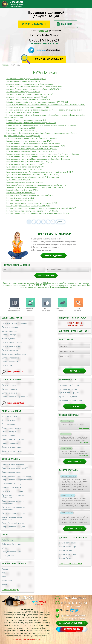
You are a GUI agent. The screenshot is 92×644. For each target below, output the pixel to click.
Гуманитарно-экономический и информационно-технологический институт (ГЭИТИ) (40, 172)
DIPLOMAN (24, 598)
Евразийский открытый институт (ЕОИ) (22, 190)
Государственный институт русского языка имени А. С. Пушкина (32, 149)
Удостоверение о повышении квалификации (13, 508)
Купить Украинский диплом (13, 523)
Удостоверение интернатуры (13, 513)
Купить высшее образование (71, 403)
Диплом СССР (7, 366)
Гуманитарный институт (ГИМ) (19, 180)
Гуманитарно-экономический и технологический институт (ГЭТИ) (33, 175)
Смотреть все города (10, 590)
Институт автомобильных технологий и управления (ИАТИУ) (30, 195)
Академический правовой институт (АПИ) (23, 81)
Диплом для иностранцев (12, 343)
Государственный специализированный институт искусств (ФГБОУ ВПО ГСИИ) (37, 157)
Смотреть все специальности (71, 566)
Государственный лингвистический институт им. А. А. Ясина (30, 151)
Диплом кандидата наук (12, 346)
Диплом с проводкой (10, 358)
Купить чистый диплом (68, 399)
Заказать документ (34, 24)
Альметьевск (7, 581)
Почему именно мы (10, 556)
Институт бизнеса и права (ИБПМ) (20, 201)
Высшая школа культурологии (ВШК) (21, 128)
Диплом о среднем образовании (15, 397)
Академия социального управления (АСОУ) (23, 92)
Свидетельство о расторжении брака (17, 480)
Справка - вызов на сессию (13, 440)
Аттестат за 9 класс (10, 420)
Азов (4, 577)
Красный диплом (9, 339)
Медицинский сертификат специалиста (12, 518)
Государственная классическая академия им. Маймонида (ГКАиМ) (33, 144)
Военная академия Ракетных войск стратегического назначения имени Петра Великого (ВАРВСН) (46, 105)
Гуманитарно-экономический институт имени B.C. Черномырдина (33, 177)
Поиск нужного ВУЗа (15, 372)
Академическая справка (12, 428)
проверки (43, 31)
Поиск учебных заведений (48, 59)
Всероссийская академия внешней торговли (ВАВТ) (27, 120)
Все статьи (75, 409)
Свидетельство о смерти (12, 472)
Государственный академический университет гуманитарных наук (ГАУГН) (36, 146)
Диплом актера (65, 553)
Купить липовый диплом (69, 395)
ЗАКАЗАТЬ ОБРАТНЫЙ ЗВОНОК (72, 623)
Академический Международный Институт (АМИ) (26, 79)
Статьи (5, 548)
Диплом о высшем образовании (15, 323)
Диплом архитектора (68, 557)
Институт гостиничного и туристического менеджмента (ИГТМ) (32, 203)
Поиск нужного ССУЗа (15, 403)
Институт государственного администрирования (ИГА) (28, 206)
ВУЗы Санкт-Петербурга (11, 544)
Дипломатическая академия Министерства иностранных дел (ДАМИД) (35, 188)
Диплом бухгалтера (67, 560)
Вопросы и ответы (30, 310)
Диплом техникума (10, 389)
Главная (4, 65)
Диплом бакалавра (10, 331)
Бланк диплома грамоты (12, 487)
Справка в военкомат (11, 443)
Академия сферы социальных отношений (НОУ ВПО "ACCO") (30, 94)
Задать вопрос (75, 464)
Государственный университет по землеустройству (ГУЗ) (29, 162)
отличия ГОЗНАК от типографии (14, 310)
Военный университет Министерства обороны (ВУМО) (28, 107)
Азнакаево (6, 573)
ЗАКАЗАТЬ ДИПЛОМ (72, 629)
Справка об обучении (10, 432)
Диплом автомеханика (68, 545)
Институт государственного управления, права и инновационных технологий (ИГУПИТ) (41, 208)
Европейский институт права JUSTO (21, 193)
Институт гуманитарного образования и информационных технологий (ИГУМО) (38, 213)
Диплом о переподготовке (13, 491)
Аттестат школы (8, 424)
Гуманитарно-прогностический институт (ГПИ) (25, 167)
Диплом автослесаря (68, 549)
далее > (60, 222)
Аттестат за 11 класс (10, 416)
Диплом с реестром (10, 362)
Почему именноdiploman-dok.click (75, 324)
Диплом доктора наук (11, 350)
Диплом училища (9, 385)
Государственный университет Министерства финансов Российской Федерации (38, 159)
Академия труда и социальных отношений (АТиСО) (27, 97)
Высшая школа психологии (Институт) (22, 131)
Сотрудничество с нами (11, 552)
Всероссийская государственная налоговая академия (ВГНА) (31, 123)
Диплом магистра (9, 335)
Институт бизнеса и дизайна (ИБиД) (21, 198)
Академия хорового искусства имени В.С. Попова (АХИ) (28, 100)
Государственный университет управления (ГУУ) (26, 164)
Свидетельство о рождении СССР (15, 468)
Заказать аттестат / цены (12, 447)
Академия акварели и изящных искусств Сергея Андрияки (30, 84)
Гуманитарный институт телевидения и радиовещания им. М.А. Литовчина (36, 185)
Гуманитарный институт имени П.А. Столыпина (25, 182)
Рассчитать (68, 24)
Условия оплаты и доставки (62, 310)
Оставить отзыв (75, 531)
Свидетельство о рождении (13, 464)
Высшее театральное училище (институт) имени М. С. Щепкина (32, 138)
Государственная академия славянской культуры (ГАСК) (29, 141)
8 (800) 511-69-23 (44, 41)
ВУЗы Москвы (7, 540)
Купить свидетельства (68, 391)
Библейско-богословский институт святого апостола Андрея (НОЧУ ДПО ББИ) (37, 102)
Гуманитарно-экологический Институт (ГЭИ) (24, 169)
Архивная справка (9, 436)
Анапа (4, 584)
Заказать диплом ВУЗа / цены (14, 354)
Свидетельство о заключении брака (16, 476)
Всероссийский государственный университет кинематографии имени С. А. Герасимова (41, 125)
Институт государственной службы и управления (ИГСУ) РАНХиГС (32, 211)
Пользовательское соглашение (27, 640)
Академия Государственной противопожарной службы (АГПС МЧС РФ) (34, 89)
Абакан (5, 569)
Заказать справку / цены (12, 451)
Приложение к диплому (11, 484)
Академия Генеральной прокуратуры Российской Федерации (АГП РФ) (34, 87)
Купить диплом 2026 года (69, 387)
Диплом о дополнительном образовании (13, 496)
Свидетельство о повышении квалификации (13, 502)
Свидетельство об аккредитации (15, 527)
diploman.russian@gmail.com (61, 287)
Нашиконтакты (78, 310)
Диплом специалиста (10, 327)
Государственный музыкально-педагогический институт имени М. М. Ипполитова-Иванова (43, 154)
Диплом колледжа (9, 393)
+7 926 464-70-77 (44, 35)
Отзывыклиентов (46, 310)
